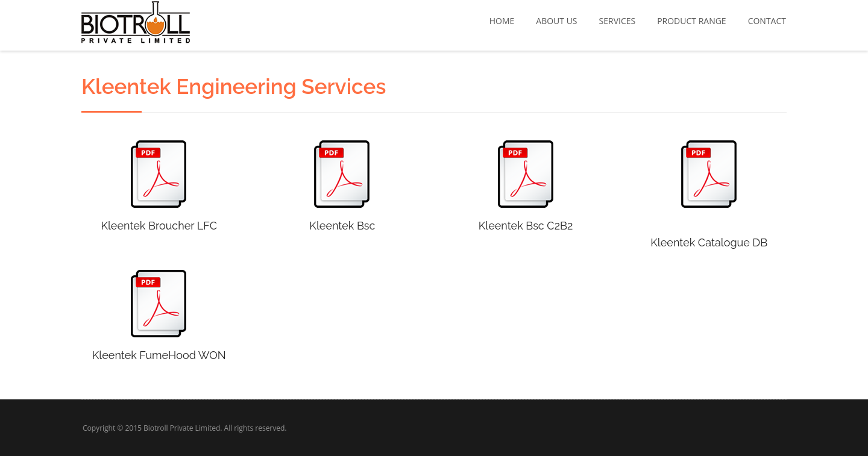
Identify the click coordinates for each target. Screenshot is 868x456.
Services (618, 21)
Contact (767, 21)
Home (502, 21)
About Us (556, 21)
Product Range (691, 21)
